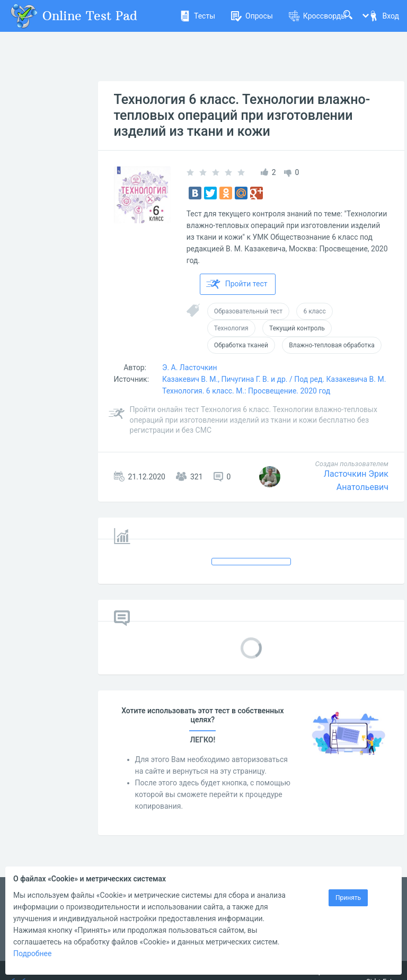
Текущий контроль (297, 328)
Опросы (252, 16)
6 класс (314, 311)
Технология (231, 328)
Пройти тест (237, 284)
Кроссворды (318, 16)
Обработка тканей (241, 345)
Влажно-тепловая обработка (331, 345)
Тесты (197, 16)
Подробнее (32, 953)
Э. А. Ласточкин (190, 367)
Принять (348, 898)
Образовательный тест (248, 311)
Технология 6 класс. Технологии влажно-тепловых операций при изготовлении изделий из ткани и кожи (242, 115)
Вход (384, 16)
